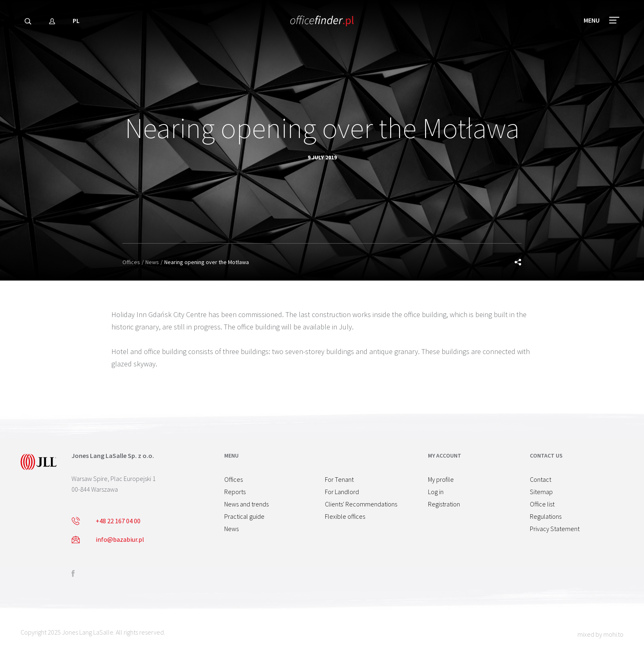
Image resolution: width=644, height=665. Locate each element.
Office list (542, 504)
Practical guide (244, 516)
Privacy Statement (555, 529)
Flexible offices (345, 516)
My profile (441, 479)
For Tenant (339, 479)
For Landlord (342, 492)
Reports (235, 492)
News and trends (246, 504)
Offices (131, 262)
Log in (436, 492)
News (152, 262)
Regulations (546, 516)
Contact (540, 479)
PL (76, 23)
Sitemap (541, 492)
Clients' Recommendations (361, 504)
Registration (444, 504)
